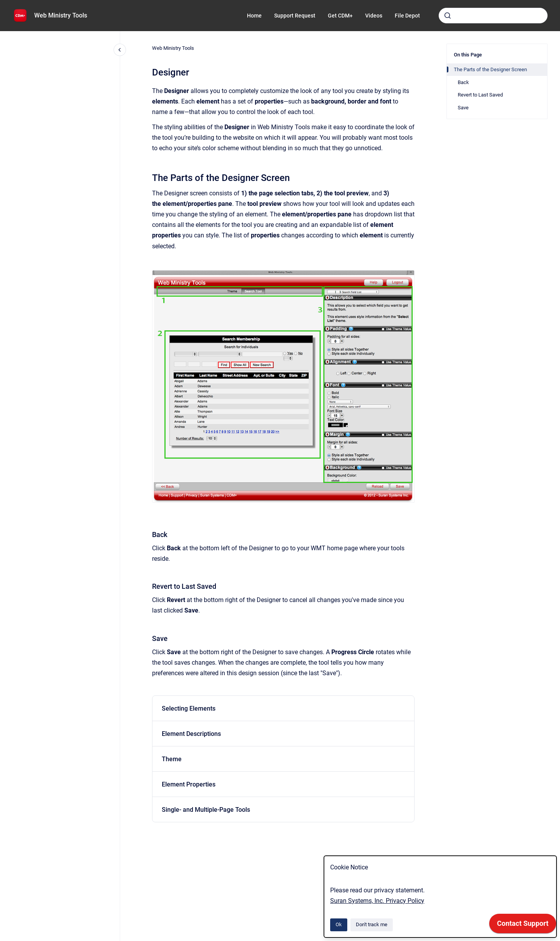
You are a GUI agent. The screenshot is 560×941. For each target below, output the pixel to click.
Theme (172, 759)
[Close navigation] (120, 50)
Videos (374, 16)
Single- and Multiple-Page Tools (206, 810)
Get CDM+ (340, 16)
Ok (339, 924)
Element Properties (189, 784)
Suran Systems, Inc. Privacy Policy (377, 901)
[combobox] (493, 16)
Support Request (295, 16)
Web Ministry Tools (61, 15)
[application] (523, 925)
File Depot (407, 16)
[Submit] (448, 16)
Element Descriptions (191, 734)
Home (254, 16)
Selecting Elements (189, 708)
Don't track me (372, 924)
